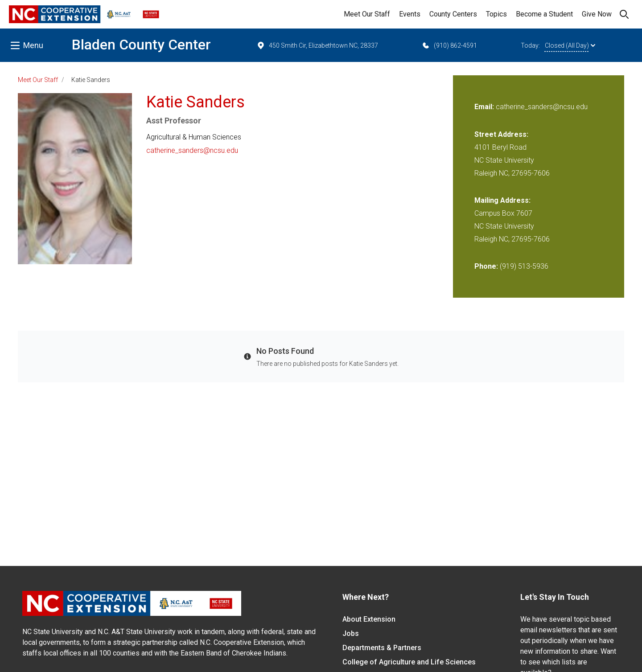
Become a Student (544, 14)
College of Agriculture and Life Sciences (409, 662)
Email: (485, 107)
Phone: (486, 266)
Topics (496, 14)
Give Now (597, 14)
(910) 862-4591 (449, 45)
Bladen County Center (141, 45)
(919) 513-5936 (524, 266)
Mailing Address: (502, 200)
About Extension (369, 619)
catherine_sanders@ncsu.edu (192, 150)
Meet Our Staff (367, 14)
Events (410, 14)
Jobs (351, 633)
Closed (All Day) (570, 45)
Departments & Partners (382, 648)
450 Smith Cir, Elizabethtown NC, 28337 (317, 45)
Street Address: (501, 134)
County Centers (453, 14)
